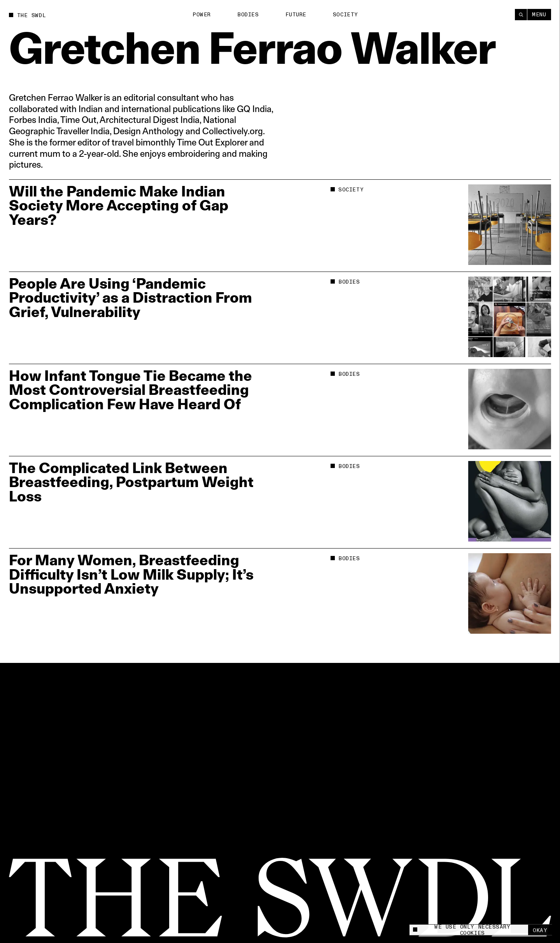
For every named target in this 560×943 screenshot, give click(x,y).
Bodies (248, 15)
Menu (539, 15)
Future (296, 15)
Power (202, 15)
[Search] (521, 15)
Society (346, 15)
